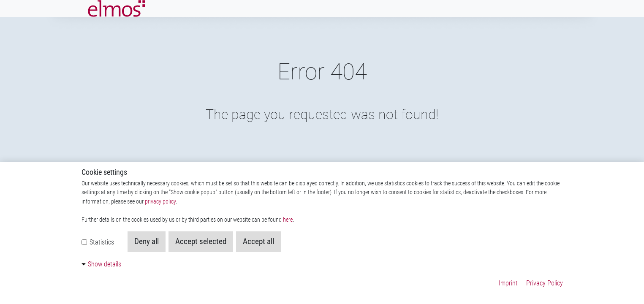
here (288, 220)
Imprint (508, 283)
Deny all (147, 241)
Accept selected (201, 241)
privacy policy (160, 202)
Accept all (258, 241)
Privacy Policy (545, 283)
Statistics (98, 242)
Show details (105, 264)
